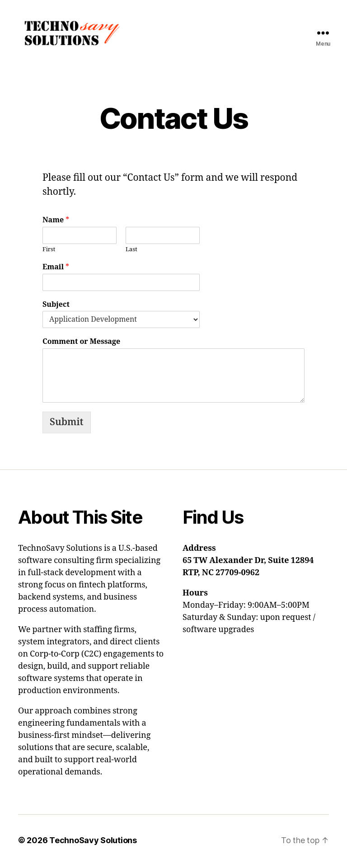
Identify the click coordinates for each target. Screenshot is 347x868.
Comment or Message (81, 344)
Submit (67, 425)
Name (56, 222)
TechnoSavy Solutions (93, 842)
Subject (56, 307)
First (49, 252)
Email (56, 269)
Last (131, 252)
